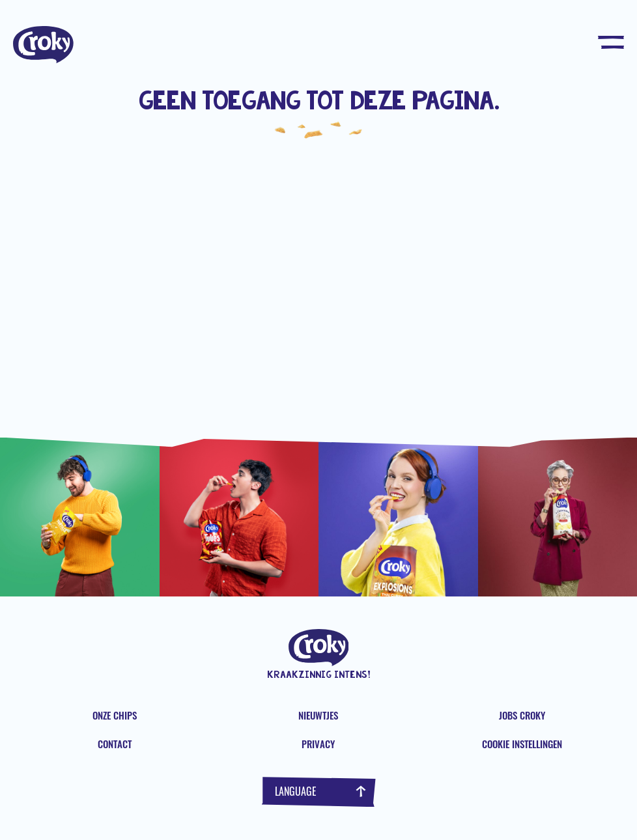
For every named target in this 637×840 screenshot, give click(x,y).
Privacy (318, 744)
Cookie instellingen (522, 744)
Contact (115, 744)
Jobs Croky (522, 715)
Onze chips (115, 715)
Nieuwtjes (318, 715)
